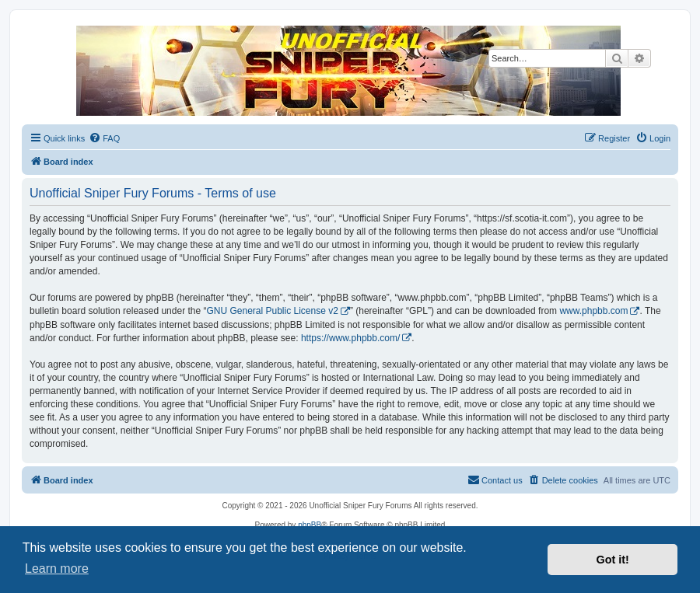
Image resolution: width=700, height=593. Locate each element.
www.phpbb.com (593, 311)
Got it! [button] (613, 560)
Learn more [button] (57, 569)
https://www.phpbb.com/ (350, 338)
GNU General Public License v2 (272, 311)
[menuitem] (104, 138)
